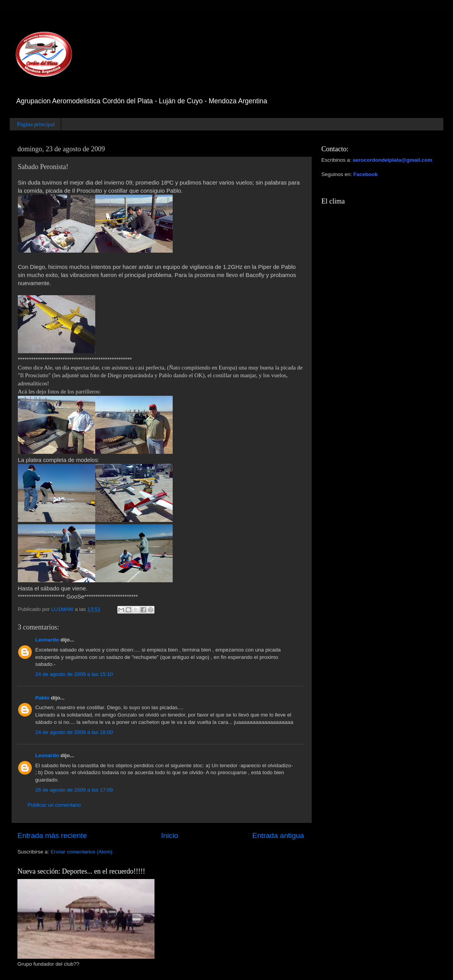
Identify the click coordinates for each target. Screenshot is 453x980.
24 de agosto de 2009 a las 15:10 (74, 674)
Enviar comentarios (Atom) (82, 852)
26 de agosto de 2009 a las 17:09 (74, 790)
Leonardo (47, 640)
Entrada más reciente (52, 835)
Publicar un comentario (54, 805)
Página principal (36, 124)
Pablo (42, 698)
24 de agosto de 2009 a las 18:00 (74, 732)
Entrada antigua (278, 835)
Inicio (170, 835)
